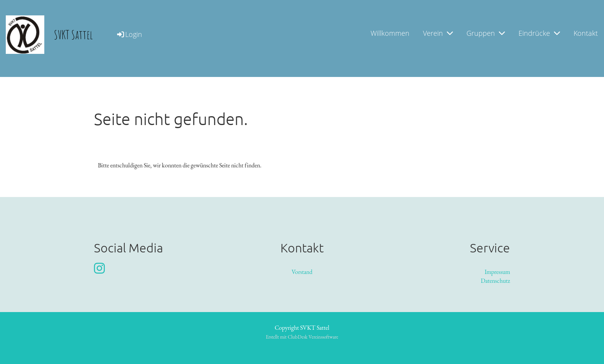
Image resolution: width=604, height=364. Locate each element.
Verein (438, 33)
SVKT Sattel (73, 34)
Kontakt (586, 33)
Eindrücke (539, 33)
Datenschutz (495, 281)
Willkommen (390, 33)
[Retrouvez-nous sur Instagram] (99, 269)
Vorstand (302, 272)
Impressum (497, 272)
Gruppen (486, 33)
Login (129, 34)
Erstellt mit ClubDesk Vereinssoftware (302, 337)
